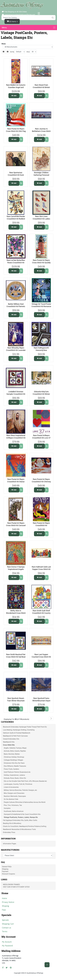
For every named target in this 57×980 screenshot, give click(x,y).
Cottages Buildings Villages (13, 760)
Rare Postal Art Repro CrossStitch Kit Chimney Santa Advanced (41, 482)
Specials (5, 920)
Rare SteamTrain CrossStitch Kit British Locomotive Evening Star (41, 87)
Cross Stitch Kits (9, 745)
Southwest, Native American (14, 811)
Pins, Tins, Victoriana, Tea (13, 805)
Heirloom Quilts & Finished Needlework (17, 733)
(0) (12, 21)
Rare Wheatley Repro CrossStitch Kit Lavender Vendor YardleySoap (16, 350)
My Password (7, 946)
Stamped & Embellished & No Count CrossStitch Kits (22, 814)
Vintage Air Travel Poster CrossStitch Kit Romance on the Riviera (41, 306)
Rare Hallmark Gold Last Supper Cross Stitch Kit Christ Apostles (41, 569)
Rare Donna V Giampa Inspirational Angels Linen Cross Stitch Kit (16, 569)
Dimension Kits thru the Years (14, 763)
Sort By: (12, 52)
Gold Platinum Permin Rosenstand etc (17, 772)
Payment (5, 871)
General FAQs (7, 867)
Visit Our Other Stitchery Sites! (16, 887)
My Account (7, 942)
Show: (28, 52)
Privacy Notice (8, 902)
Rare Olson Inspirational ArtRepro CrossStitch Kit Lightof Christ (16, 438)
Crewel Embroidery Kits (11, 739)
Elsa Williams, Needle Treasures (15, 766)
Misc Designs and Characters (14, 793)
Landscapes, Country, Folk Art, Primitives (18, 784)
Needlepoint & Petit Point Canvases (15, 736)
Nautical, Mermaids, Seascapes (15, 796)
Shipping (5, 869)
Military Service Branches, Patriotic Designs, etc (20, 790)
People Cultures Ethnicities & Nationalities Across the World (25, 802)
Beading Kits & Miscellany (12, 823)
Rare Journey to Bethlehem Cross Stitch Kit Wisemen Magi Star (41, 131)
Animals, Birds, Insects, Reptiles (15, 751)
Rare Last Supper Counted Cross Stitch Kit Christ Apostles (41, 657)
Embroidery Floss (9, 832)
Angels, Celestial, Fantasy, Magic (15, 748)
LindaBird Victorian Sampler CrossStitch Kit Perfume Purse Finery (16, 394)
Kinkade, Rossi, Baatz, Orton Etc (15, 778)
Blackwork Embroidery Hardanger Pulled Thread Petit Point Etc (25, 727)
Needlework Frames (11, 885)
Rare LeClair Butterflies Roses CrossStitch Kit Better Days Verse (16, 263)
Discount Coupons (8, 874)
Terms (5, 932)
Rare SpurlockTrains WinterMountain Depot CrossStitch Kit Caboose (41, 701)
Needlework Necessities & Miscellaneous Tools (19, 829)
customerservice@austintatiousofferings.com (20, 15)
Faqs (4, 910)
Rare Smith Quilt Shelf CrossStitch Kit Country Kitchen (41, 613)
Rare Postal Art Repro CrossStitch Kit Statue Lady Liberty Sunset (16, 482)
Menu (4, 28)
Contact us (6, 928)
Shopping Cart (8, 924)
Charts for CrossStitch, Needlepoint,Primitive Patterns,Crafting (25, 826)
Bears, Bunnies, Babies (12, 754)
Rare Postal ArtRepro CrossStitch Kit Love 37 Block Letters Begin (41, 438)
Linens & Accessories (11, 787)
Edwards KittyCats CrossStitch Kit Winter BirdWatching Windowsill (41, 394)
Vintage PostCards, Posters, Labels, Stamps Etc (21, 817)
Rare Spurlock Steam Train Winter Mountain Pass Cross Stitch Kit (16, 701)
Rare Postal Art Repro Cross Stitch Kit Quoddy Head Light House (41, 263)
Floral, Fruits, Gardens (11, 769)
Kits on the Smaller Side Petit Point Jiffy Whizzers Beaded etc (25, 781)
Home (4, 899)
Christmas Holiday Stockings (14, 757)
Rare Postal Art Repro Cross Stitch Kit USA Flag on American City (16, 131)
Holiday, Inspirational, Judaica (14, 775)
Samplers (7, 808)
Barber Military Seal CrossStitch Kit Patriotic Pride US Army (16, 306)
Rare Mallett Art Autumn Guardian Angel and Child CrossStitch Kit (16, 87)
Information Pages (10, 844)
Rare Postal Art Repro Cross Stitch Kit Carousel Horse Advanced (16, 525)
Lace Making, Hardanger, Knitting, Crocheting (19, 730)
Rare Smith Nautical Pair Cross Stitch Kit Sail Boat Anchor (16, 657)
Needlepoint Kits (9, 742)
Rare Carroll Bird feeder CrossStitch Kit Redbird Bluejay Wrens (16, 219)
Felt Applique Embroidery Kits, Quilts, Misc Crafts (20, 820)
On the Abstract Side (11, 799)
